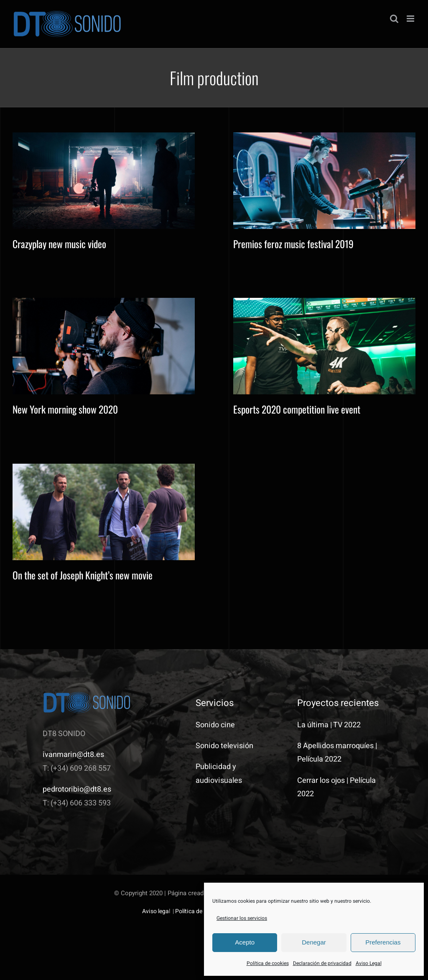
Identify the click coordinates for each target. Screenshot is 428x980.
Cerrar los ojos (321, 781)
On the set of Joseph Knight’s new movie (83, 575)
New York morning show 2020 (65, 409)
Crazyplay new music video (59, 244)
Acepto (245, 942)
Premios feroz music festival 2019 (293, 244)
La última (313, 725)
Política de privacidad (203, 911)
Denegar (314, 942)
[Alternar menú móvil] (411, 19)
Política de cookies (268, 963)
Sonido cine (215, 725)
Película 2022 (319, 759)
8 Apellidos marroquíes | (337, 746)
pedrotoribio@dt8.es (77, 789)
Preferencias (383, 942)
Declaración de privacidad (322, 963)
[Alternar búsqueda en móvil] (394, 19)
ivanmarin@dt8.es (73, 755)
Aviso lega (155, 911)
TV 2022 (347, 725)
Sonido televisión (224, 746)
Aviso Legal (369, 963)
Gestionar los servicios (242, 918)
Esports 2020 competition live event (297, 409)
